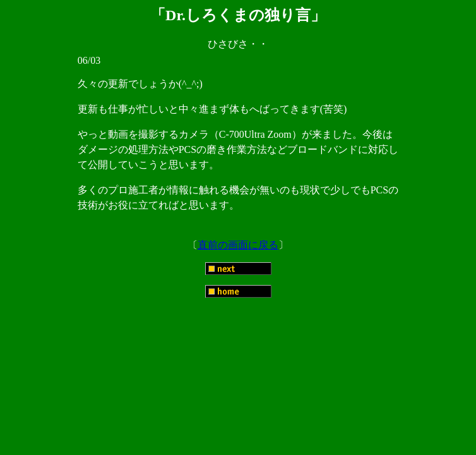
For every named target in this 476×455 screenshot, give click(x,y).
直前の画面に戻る (238, 245)
